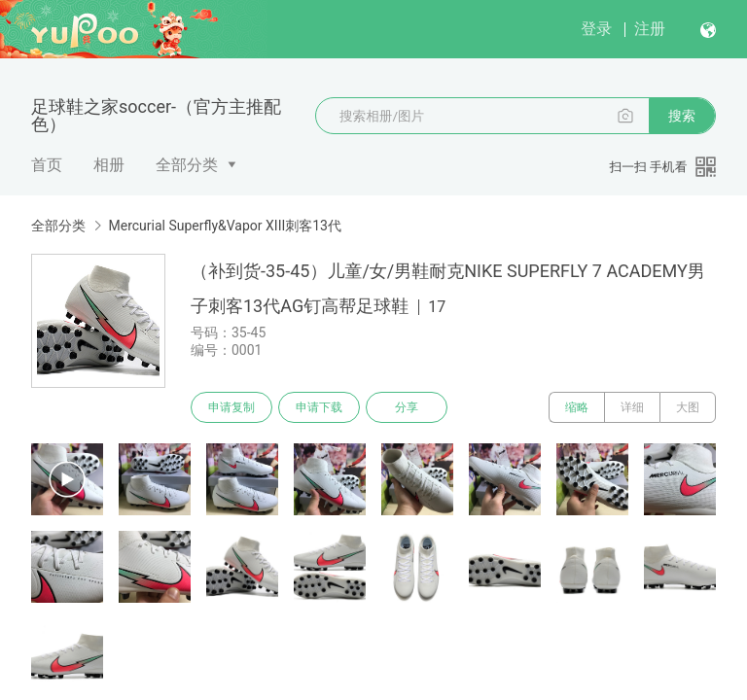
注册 (650, 29)
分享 (407, 407)
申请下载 (319, 407)
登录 (596, 29)
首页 (47, 165)
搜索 (682, 116)
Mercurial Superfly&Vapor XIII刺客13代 (225, 226)
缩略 (577, 407)
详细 (632, 407)
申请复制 (231, 407)
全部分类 (187, 165)
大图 (688, 407)
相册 (109, 165)
